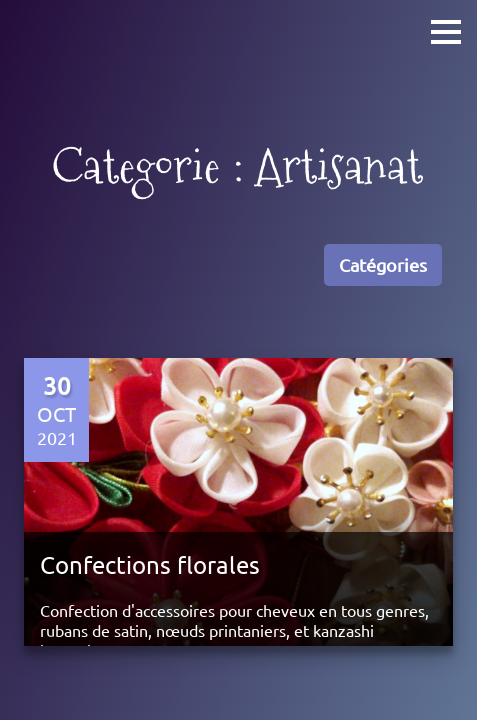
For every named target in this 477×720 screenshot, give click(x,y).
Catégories (383, 264)
